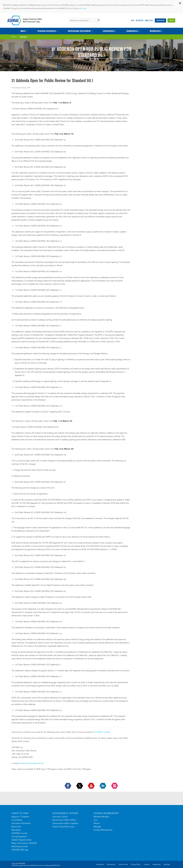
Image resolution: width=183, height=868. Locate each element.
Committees (17, 820)
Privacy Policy (136, 864)
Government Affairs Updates (65, 823)
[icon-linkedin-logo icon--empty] (103, 786)
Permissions (111, 864)
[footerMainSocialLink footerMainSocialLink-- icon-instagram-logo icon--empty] (115, 786)
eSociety (23, 37)
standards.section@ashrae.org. (31, 763)
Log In (171, 20)
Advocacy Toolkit (60, 817)
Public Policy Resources (63, 827)
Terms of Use (123, 864)
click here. (83, 8)
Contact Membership (103, 830)
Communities (132, 31)
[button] (180, 4)
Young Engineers (19, 836)
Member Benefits (101, 817)
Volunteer (140, 20)
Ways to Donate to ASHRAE (24, 843)
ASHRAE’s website (102, 732)
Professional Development (79, 31)
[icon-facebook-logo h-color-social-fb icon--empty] (68, 786)
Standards (16, 830)
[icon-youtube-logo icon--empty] (91, 786)
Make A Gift (149, 20)
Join (132, 20)
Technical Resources (47, 31)
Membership (155, 31)
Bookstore (160, 20)
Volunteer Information (21, 823)
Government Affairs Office (64, 820)
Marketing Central (20, 846)
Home (14, 37)
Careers (147, 864)
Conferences (109, 31)
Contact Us (100, 864)
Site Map (167, 864)
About (23, 31)
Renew (97, 823)
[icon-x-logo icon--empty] (80, 786)
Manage (97, 827)
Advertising (157, 864)
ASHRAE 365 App (20, 850)
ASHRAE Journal (19, 833)
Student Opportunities (21, 840)
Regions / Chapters (20, 817)
